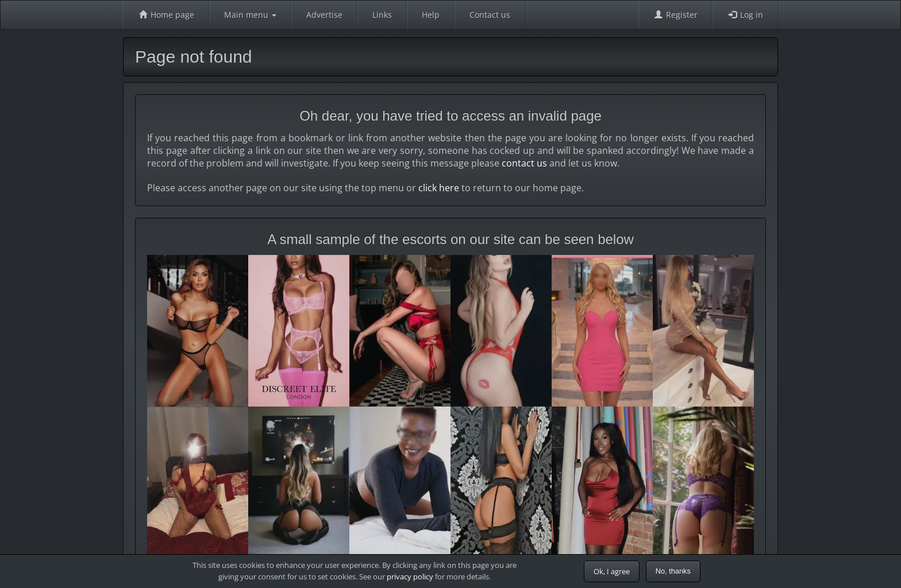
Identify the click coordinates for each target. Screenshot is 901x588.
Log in (745, 15)
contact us (524, 163)
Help (431, 15)
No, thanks (673, 571)
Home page (166, 15)
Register (675, 15)
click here (439, 188)
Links (382, 15)
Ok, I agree (612, 571)
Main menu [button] (250, 15)
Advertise (324, 15)
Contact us (490, 15)
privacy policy (410, 577)
